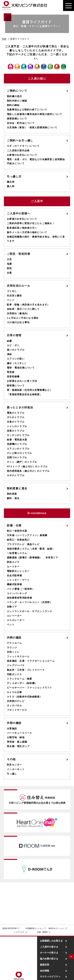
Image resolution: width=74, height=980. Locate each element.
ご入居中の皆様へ (19, 213)
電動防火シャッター (18, 571)
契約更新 (12, 494)
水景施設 (12, 729)
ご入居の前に (37, 79)
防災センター (14, 765)
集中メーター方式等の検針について (27, 232)
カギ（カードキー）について (23, 146)
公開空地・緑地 (16, 737)
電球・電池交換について (21, 368)
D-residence (37, 513)
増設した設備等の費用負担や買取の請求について (35, 114)
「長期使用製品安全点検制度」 (25, 395)
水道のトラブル (16, 422)
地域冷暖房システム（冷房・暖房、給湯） (31, 549)
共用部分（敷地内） (18, 314)
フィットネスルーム (18, 657)
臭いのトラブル (16, 350)
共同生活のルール (19, 286)
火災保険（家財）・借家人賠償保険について (32, 128)
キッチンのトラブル (18, 435)
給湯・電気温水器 (17, 440)
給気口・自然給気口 (18, 540)
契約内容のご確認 (17, 101)
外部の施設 (14, 723)
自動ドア (12, 607)
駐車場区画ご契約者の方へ (22, 228)
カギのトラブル (16, 475)
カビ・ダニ (13, 345)
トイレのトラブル (17, 426)
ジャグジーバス (16, 665)
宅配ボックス (14, 674)
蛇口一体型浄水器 (17, 531)
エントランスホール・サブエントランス (30, 611)
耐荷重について (16, 386)
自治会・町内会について (21, 123)
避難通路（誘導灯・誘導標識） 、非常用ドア (32, 558)
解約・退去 (13, 498)
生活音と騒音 (14, 296)
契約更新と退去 (17, 488)
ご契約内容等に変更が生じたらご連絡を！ (31, 223)
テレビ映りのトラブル (20, 453)
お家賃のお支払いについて (22, 155)
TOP (4, 39)
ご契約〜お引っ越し (20, 140)
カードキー (13, 567)
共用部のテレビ (16, 701)
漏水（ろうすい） (17, 363)
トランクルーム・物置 (20, 679)
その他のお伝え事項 (18, 322)
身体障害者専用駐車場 (20, 598)
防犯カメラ (13, 562)
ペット (11, 300)
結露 (9, 341)
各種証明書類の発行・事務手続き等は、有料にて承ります (36, 239)
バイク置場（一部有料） (21, 589)
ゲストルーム (14, 643)
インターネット (16, 769)
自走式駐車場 (14, 576)
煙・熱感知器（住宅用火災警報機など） (30, 390)
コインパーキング (17, 593)
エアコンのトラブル (18, 449)
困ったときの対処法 (20, 407)
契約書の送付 (14, 96)
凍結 (9, 354)
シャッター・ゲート (18, 580)
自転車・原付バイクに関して (23, 309)
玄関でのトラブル (17, 458)
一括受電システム (17, 553)
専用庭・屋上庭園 (17, 742)
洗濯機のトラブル (17, 444)
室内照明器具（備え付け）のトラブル (28, 471)
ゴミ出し (12, 291)
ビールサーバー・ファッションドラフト (30, 688)
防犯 (9, 268)
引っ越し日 (14, 176)
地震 (9, 264)
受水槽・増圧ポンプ (18, 746)
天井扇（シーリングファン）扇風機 (27, 535)
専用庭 (11, 372)
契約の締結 (13, 105)
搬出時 (11, 182)
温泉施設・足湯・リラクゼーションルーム (31, 661)
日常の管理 (14, 335)
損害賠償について (17, 119)
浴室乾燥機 (13, 377)
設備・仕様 (14, 525)
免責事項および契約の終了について (27, 110)
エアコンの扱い (16, 359)
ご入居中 (37, 201)
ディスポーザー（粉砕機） (22, 683)
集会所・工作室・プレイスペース (26, 670)
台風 (9, 273)
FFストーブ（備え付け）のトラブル (27, 467)
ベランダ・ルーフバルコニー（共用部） (30, 602)
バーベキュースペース (20, 733)
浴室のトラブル (16, 431)
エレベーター (14, 616)
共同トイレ (13, 652)
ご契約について (17, 91)
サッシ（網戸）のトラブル (22, 462)
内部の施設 (14, 637)
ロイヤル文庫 (14, 692)
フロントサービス (17, 710)
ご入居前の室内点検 (18, 151)
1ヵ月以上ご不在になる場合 (23, 318)
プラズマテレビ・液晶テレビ (23, 544)
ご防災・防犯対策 (19, 254)
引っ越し (12, 774)
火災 (9, 259)
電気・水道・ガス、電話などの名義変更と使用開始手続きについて (36, 161)
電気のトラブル (16, 413)
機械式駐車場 (14, 584)
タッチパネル (14, 706)
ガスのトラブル (16, 417)
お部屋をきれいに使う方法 (22, 381)
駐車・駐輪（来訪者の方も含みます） (28, 305)
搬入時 (11, 186)
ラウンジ (12, 648)
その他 (11, 759)
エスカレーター (16, 620)
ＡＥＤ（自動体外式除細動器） (25, 697)
